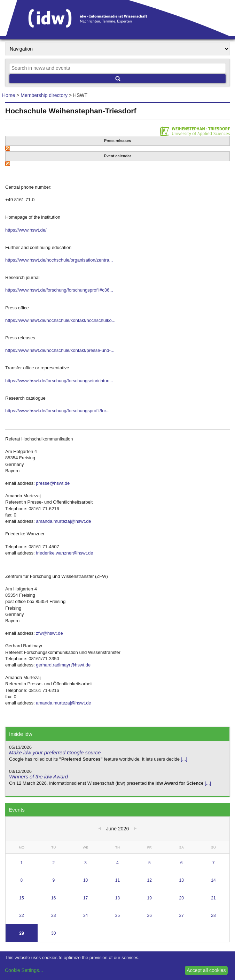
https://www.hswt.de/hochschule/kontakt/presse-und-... (60, 350)
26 (150, 915)
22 (21, 915)
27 (181, 915)
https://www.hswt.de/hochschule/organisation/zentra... (59, 260)
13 (181, 880)
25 (117, 915)
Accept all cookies (206, 970)
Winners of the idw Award (38, 777)
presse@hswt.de (53, 483)
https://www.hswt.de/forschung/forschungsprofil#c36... (59, 290)
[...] (184, 759)
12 (150, 880)
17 (85, 898)
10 (85, 880)
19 (150, 898)
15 (21, 898)
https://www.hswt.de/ (26, 230)
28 (213, 915)
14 (213, 880)
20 (181, 898)
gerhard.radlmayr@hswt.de (63, 665)
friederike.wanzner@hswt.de (64, 553)
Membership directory (44, 95)
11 (117, 880)
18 (117, 898)
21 (213, 898)
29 (21, 933)
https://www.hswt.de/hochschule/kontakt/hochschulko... (60, 320)
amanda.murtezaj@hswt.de (63, 521)
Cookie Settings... (24, 970)
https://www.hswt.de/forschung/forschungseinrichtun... (59, 381)
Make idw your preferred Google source (55, 752)
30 (53, 933)
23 (53, 915)
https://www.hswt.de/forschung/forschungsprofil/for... (57, 411)
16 (53, 898)
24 (85, 915)
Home (9, 95)
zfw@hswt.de (49, 633)
